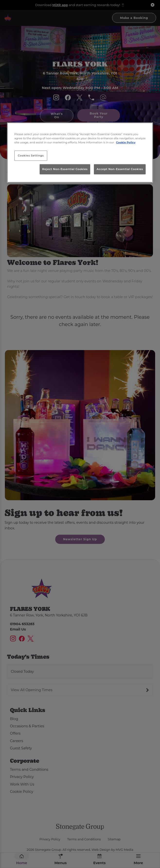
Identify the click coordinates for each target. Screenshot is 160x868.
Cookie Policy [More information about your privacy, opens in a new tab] (126, 142)
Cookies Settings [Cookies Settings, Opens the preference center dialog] (31, 156)
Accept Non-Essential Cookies (120, 169)
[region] (80, 152)
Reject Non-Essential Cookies (65, 169)
